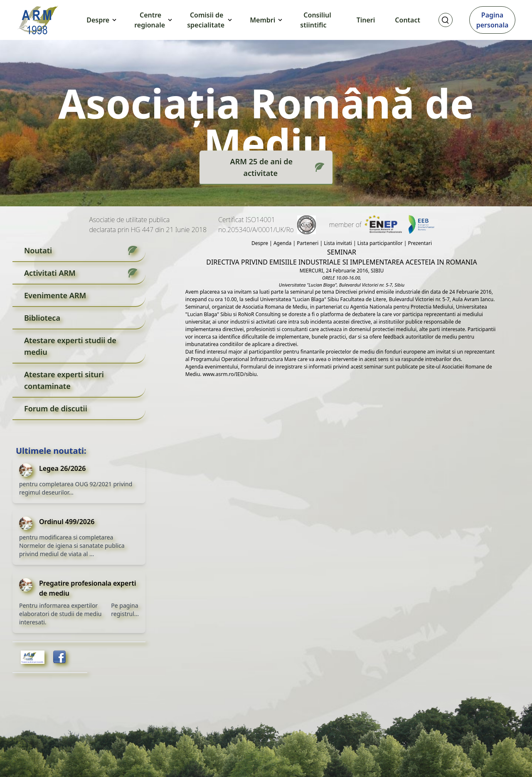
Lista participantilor (380, 243)
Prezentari (420, 243)
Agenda (282, 243)
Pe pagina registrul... (125, 610)
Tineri (366, 20)
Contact (408, 20)
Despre (260, 243)
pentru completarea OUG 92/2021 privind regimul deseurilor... (76, 488)
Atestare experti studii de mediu (70, 346)
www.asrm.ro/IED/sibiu (229, 374)
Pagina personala (493, 20)
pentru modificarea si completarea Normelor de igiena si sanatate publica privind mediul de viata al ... (72, 546)
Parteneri (308, 243)
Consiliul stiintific (316, 20)
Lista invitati (338, 243)
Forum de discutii (56, 408)
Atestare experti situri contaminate (64, 380)
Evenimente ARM (55, 295)
